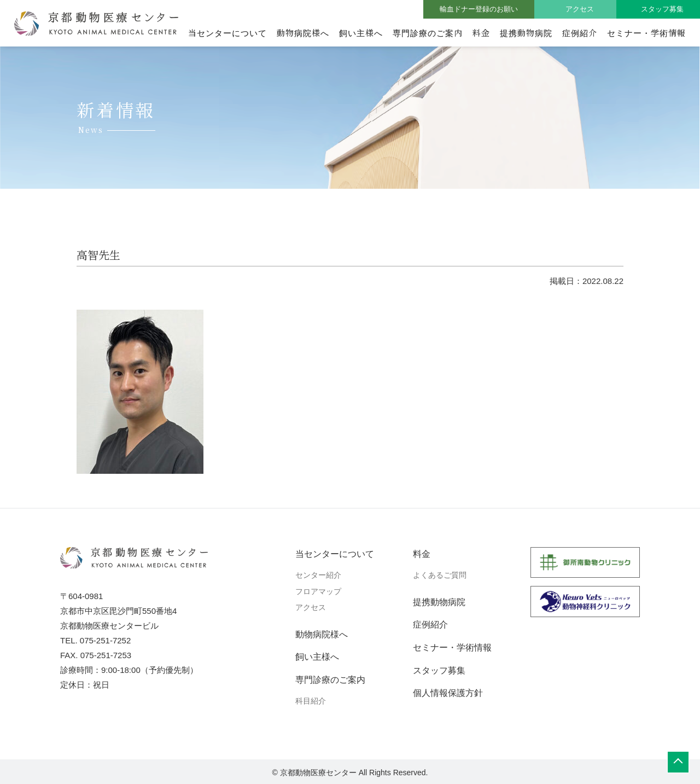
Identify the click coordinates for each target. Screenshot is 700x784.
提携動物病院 (526, 33)
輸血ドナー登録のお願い (479, 9)
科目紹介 (311, 701)
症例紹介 (580, 33)
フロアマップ (318, 591)
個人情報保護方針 (448, 693)
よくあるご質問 (440, 575)
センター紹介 (318, 575)
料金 (481, 33)
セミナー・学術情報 (646, 33)
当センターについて (227, 33)
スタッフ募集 (662, 9)
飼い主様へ (361, 33)
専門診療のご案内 (428, 33)
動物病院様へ (303, 33)
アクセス (580, 9)
